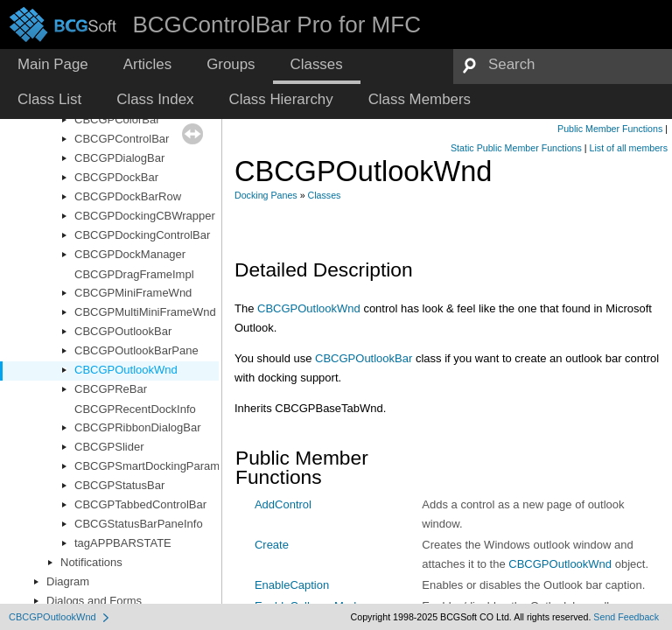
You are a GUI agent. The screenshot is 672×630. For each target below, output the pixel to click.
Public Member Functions (610, 129)
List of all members (629, 148)
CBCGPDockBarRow (128, 196)
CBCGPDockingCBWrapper (145, 216)
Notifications (91, 562)
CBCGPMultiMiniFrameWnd (145, 312)
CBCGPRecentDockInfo (135, 409)
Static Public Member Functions (516, 148)
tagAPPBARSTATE (123, 543)
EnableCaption (292, 585)
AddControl (283, 504)
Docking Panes (266, 195)
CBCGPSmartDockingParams (150, 466)
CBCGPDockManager (130, 254)
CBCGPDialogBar (119, 158)
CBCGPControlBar (122, 139)
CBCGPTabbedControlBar (140, 504)
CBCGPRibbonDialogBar (138, 427)
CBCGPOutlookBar (123, 331)
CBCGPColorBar (117, 119)
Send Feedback (626, 617)
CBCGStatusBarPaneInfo (139, 524)
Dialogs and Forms (94, 601)
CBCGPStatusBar (119, 485)
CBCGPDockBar (116, 177)
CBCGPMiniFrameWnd (133, 293)
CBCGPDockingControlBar (142, 235)
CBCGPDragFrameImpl (134, 274)
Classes (325, 195)
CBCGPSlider (109, 447)
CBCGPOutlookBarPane (136, 350)
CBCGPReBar (111, 389)
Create (272, 545)
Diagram (68, 581)
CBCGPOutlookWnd (126, 370)
